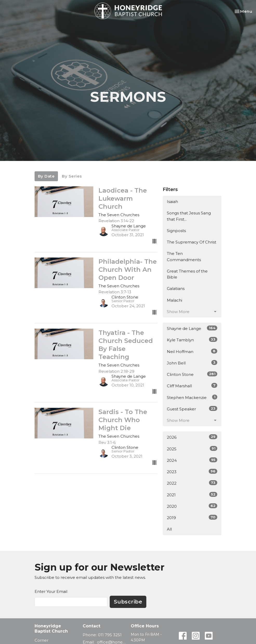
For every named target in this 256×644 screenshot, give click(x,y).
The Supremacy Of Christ (192, 242)
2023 (192, 472)
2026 (192, 437)
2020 (192, 506)
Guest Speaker (192, 409)
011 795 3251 (110, 635)
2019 (192, 517)
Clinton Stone (192, 374)
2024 (192, 460)
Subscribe (128, 602)
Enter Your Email (51, 591)
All (169, 529)
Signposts (176, 231)
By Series (72, 176)
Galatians (176, 289)
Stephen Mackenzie (192, 397)
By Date (46, 176)
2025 (192, 449)
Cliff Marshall (192, 386)
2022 (192, 483)
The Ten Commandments (184, 256)
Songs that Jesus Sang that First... (189, 216)
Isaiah (172, 202)
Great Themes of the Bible (187, 274)
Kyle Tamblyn (192, 340)
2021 (192, 495)
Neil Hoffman (192, 351)
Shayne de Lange (192, 328)
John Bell (192, 363)
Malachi (175, 300)
